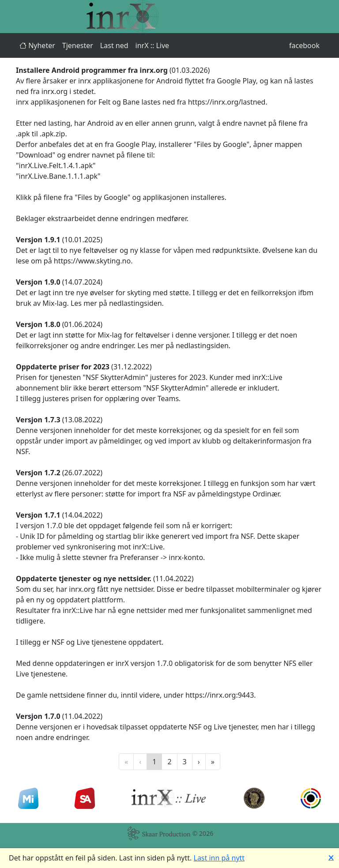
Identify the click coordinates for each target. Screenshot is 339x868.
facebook (304, 45)
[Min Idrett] (28, 798)
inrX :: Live (153, 45)
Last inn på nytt (219, 858)
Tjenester (78, 45)
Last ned (114, 45)
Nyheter (37, 45)
